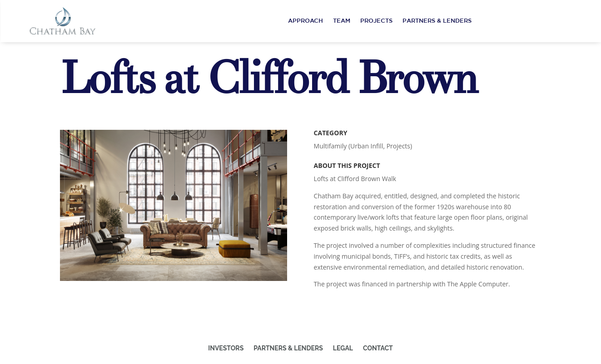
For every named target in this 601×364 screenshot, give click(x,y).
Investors (226, 348)
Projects (376, 21)
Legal (343, 348)
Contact (378, 348)
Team (342, 21)
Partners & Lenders (437, 21)
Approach (305, 21)
